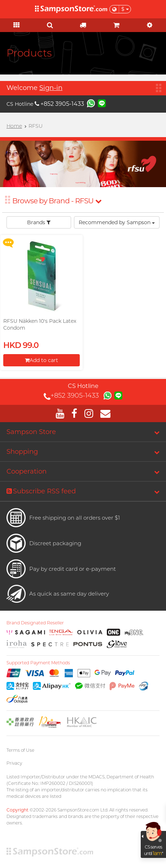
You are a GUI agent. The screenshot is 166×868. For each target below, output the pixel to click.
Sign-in (51, 88)
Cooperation (27, 471)
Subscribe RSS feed (41, 491)
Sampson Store (31, 432)
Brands (39, 222)
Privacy (14, 763)
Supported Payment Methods (38, 663)
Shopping (22, 452)
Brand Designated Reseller (35, 623)
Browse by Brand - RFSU (57, 201)
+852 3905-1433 (59, 104)
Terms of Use (20, 750)
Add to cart (41, 360)
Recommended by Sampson (117, 222)
